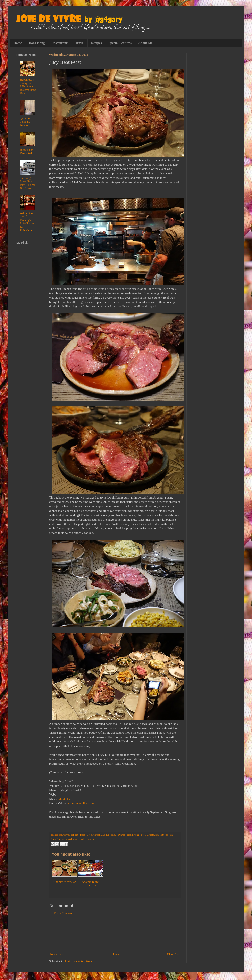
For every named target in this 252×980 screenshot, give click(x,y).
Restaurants (60, 43)
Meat (144, 835)
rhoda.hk (65, 799)
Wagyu (90, 839)
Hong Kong (37, 43)
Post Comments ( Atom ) (79, 961)
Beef (83, 835)
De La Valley (110, 835)
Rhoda (165, 835)
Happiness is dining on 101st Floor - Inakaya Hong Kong (28, 87)
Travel (80, 43)
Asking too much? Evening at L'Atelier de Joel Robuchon (27, 222)
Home (18, 43)
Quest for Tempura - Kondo (26, 122)
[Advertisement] (115, 934)
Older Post (173, 954)
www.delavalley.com (81, 803)
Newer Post (57, 954)
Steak (82, 839)
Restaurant (154, 835)
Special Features (120, 43)
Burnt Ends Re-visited (27, 152)
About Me (145, 43)
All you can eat (70, 835)
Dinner (122, 835)
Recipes (96, 43)
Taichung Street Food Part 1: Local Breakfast (27, 183)
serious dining (70, 839)
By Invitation (94, 835)
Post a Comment (64, 913)
